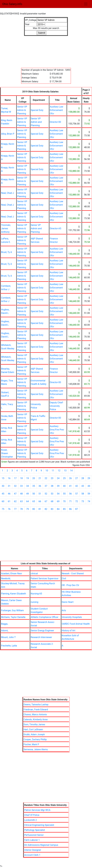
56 (70, 494)
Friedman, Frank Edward (36, 710)
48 (21, 494)
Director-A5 (55, 228)
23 (52, 478)
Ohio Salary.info (12, 4)
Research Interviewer (41, 637)
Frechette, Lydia (9, 646)
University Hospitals (72, 617)
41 (70, 486)
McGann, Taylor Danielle (13, 617)
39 (58, 486)
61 (9, 501)
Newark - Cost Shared (73, 574)
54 (58, 494)
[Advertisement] (46, 50)
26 (70, 478)
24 (58, 478)
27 (77, 478)
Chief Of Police (32, 815)
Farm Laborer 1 (32, 840)
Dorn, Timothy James (34, 724)
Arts (64, 610)
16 (9, 478)
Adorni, (5, 631)
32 (15, 486)
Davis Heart (68, 602)
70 (64, 501)
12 (59, 471)
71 (70, 501)
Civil (64, 579)
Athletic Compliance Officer (45, 617)
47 (15, 494)
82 (46, 509)
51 (40, 494)
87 (77, 509)
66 (40, 501)
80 (34, 509)
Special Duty (37, 110)
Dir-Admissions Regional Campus (41, 845)
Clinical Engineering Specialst (39, 825)
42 (77, 486)
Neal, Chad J (7, 193)
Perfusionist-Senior (34, 835)
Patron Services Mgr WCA (37, 810)
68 (52, 501)
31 (9, 486)
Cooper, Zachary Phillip (35, 739)
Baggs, (5, 624)
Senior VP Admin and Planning (36, 122)
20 (34, 478)
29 (89, 478)
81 (40, 509)
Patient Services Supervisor (45, 579)
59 (89, 494)
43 (83, 486)
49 (28, 494)
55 (64, 494)
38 (52, 486)
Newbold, (6, 579)
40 (64, 486)
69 (58, 501)
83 (52, 509)
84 (58, 509)
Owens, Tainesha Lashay (36, 705)
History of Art (69, 631)
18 (21, 478)
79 (28, 509)
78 (21, 509)
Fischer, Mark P (31, 744)
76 (9, 509)
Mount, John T (8, 637)
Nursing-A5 (36, 594)
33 (21, 486)
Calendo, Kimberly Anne (36, 720)
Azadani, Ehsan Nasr (12, 574)
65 (34, 501)
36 (40, 486)
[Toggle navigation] (86, 4)
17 (15, 478)
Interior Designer (33, 850)
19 (28, 478)
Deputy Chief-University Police (57, 406)
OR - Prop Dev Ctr (70, 585)
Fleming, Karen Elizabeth (14, 594)
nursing (34, 602)
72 (77, 501)
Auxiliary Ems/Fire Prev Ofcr (57, 430)
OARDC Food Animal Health (76, 624)
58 (83, 494)
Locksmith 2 (30, 820)
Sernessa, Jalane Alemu (36, 749)
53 (52, 494)
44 (89, 486)
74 (89, 501)
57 (77, 494)
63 (21, 501)
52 (46, 494)
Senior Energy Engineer (42, 631)
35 (34, 486)
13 (65, 471)
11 (53, 471)
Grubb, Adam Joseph (34, 734)
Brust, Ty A (6, 252)
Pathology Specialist (35, 830)
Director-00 (55, 122)
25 (64, 478)
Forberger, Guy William (12, 610)
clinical (34, 574)
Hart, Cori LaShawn (33, 729)
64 (28, 501)
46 (9, 494)
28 (83, 478)
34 (28, 486)
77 (15, 509)
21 (40, 478)
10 (47, 471)
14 (71, 471)
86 (70, 509)
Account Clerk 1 (32, 855)
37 (46, 486)
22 (46, 478)
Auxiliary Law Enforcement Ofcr (56, 110)
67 (46, 501)
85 (64, 509)
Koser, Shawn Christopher (7, 453)
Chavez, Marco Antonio (35, 715)
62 (15, 501)
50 (34, 494)
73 (83, 501)
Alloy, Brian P (8, 134)
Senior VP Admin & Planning (22, 110)
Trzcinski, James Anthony (6, 228)
